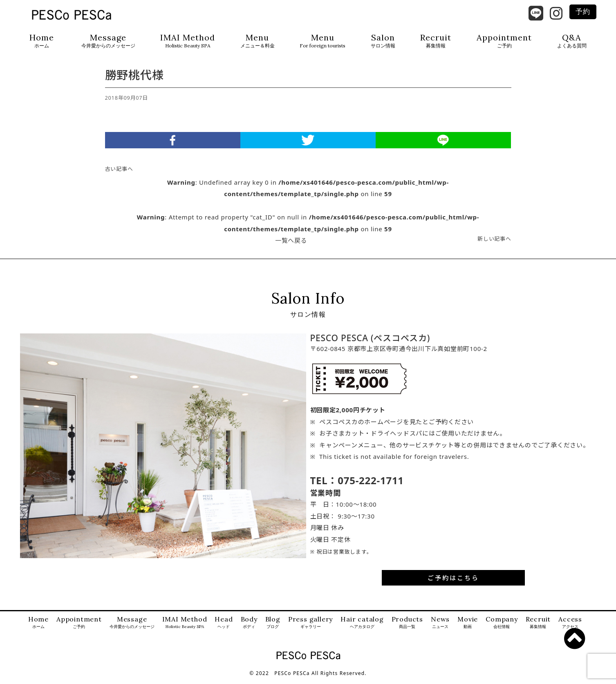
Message (108, 41)
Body (249, 627)
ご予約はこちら (453, 582)
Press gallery (310, 627)
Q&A (572, 41)
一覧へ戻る (291, 245)
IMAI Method (188, 41)
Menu (258, 41)
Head (224, 627)
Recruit (436, 41)
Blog (273, 627)
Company (502, 627)
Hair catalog (362, 627)
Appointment (504, 41)
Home (42, 41)
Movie (468, 627)
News (440, 627)
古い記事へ (119, 174)
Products (407, 627)
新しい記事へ (494, 244)
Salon (383, 41)
